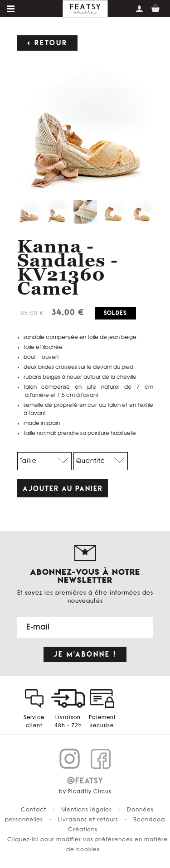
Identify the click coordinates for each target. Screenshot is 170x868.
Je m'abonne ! (85, 654)
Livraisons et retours (88, 820)
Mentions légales (87, 810)
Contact (34, 810)
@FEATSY (85, 781)
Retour (51, 43)
